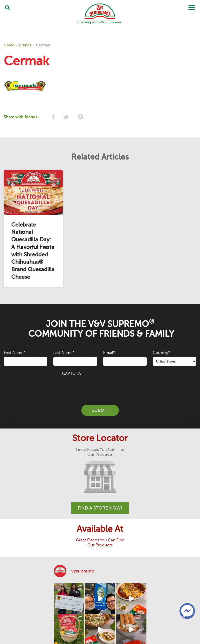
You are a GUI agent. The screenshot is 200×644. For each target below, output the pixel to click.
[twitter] (66, 117)
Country (161, 353)
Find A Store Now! (100, 508)
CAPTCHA (71, 374)
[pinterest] (80, 117)
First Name (15, 353)
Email (109, 353)
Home (9, 45)
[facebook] (53, 117)
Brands (25, 45)
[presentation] (100, 387)
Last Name (64, 353)
